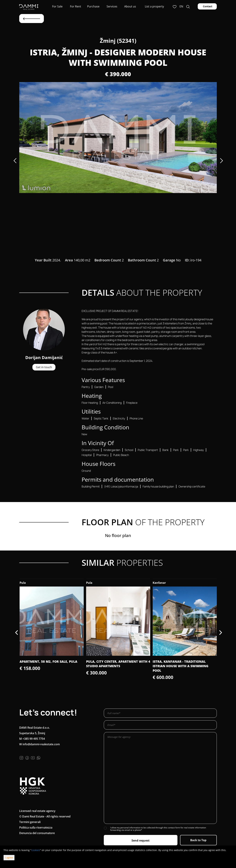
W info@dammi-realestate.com (40, 744)
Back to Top (198, 840)
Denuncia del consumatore (37, 833)
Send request (141, 840)
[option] (118, 138)
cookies (36, 850)
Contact (207, 6)
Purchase (93, 6)
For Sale (57, 6)
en (181, 6)
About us (130, 6)
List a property (154, 6)
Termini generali (30, 822)
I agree (9, 858)
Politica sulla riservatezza (36, 827)
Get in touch (44, 367)
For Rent (75, 6)
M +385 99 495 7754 (32, 739)
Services (112, 6)
